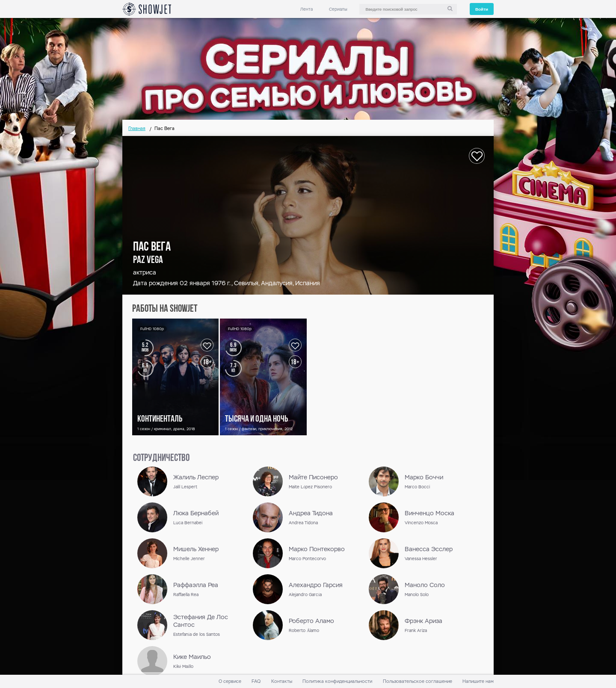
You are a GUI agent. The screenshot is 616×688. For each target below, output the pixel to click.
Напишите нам (478, 681)
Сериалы (338, 9)
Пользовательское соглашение (418, 681)
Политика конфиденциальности (337, 681)
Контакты (282, 681)
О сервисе (230, 681)
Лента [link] (307, 9)
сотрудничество (161, 458)
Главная (137, 128)
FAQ (256, 681)
